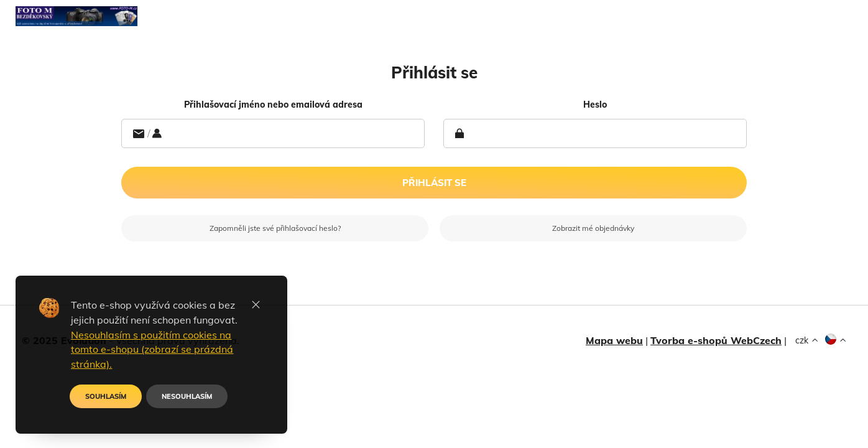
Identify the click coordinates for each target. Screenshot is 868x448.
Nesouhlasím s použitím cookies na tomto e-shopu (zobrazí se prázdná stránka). (152, 350)
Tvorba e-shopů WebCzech (716, 340)
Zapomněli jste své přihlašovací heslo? (275, 228)
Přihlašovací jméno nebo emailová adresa (273, 105)
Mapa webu (614, 340)
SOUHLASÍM (106, 396)
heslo (595, 105)
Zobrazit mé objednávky (593, 228)
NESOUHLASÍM (187, 396)
